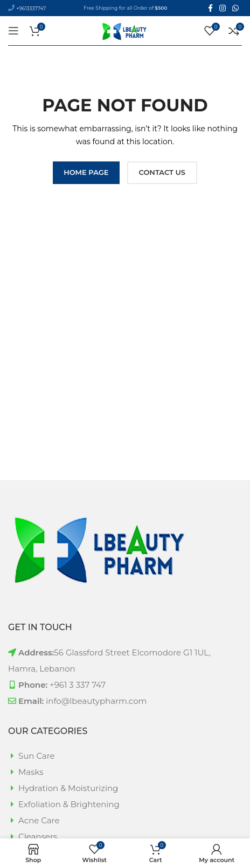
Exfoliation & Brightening (69, 804)
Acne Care (39, 820)
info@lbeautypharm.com (96, 701)
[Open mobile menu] (13, 31)
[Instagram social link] (223, 8)
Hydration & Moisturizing (68, 788)
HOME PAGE (86, 172)
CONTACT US (162, 172)
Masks (31, 772)
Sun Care (37, 756)
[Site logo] (125, 30)
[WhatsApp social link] (235, 8)
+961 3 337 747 (78, 685)
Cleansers (38, 837)
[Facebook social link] (210, 8)
